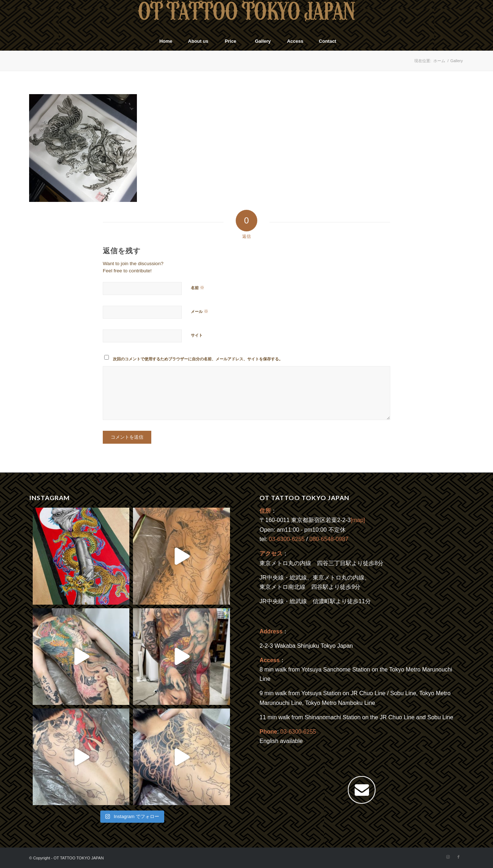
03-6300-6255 (287, 539)
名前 (198, 288)
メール (200, 311)
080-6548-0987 (329, 539)
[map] (358, 520)
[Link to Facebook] (459, 857)
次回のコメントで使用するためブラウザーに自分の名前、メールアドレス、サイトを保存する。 (198, 359)
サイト (197, 335)
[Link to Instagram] (448, 857)
